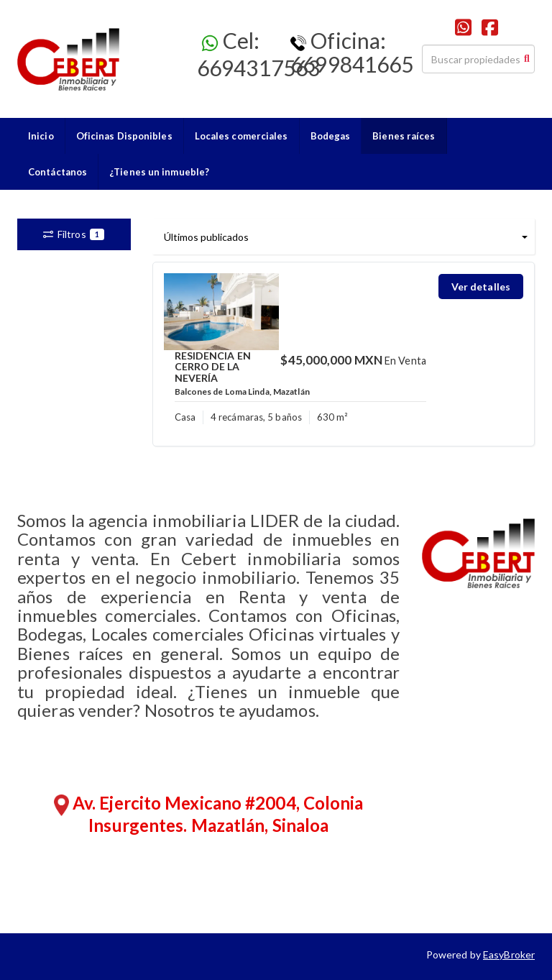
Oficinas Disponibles (124, 136)
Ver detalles (481, 287)
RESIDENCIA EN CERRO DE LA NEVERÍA (213, 367)
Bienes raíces (404, 136)
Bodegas (331, 136)
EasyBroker (509, 954)
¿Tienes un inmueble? (159, 172)
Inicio (41, 136)
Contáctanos (57, 172)
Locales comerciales (241, 136)
